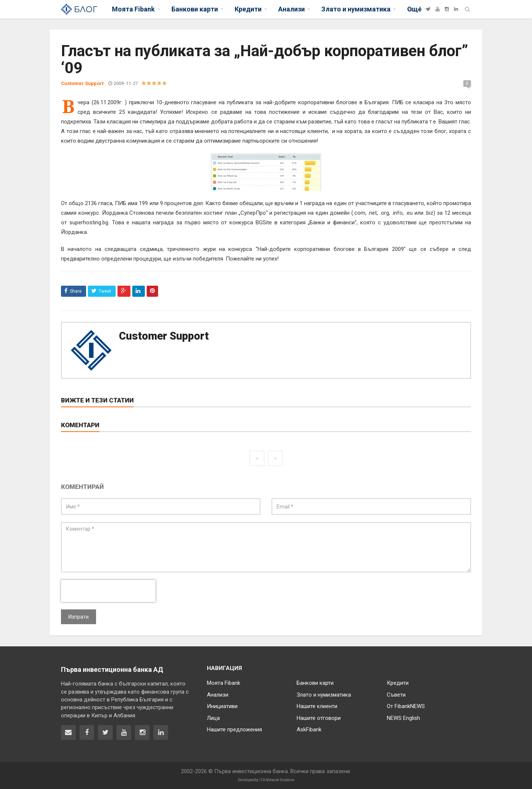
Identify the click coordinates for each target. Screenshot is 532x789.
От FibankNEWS (406, 706)
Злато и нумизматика (324, 695)
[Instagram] (447, 9)
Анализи (218, 695)
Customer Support (164, 336)
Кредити (398, 683)
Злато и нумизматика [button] (356, 9)
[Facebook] (420, 9)
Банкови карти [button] (195, 9)
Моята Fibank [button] (133, 9)
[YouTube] (438, 9)
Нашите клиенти (317, 706)
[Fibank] (411, 9)
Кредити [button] (248, 9)
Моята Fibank (224, 683)
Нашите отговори (319, 718)
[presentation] (108, 591)
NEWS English (403, 718)
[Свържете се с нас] (68, 732)
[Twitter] (428, 9)
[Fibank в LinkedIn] (161, 732)
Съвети (396, 695)
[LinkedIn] (456, 9)
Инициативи (222, 706)
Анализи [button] (291, 9)
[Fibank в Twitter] (105, 732)
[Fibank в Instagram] (142, 732)
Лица (213, 718)
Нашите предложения (234, 730)
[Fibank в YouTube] (124, 732)
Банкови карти (315, 683)
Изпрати (79, 617)
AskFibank (309, 730)
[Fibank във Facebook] (87, 732)
